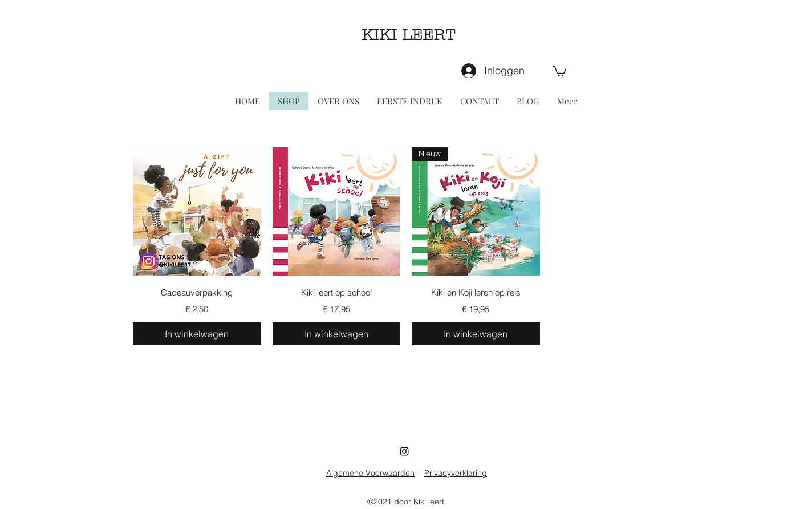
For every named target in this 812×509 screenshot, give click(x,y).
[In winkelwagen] (197, 334)
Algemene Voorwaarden (370, 473)
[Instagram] (404, 451)
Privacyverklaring (456, 473)
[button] (559, 71)
